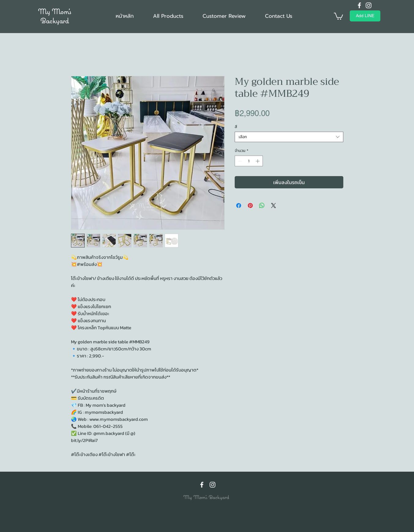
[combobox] (289, 137)
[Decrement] (239, 161)
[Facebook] (359, 5)
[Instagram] (369, 5)
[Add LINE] (365, 16)
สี (236, 127)
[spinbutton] (249, 161)
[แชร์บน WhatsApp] (262, 206)
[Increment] (258, 161)
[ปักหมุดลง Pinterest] (250, 206)
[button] (338, 16)
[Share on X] (274, 206)
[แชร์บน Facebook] (239, 206)
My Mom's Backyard (54, 16)
